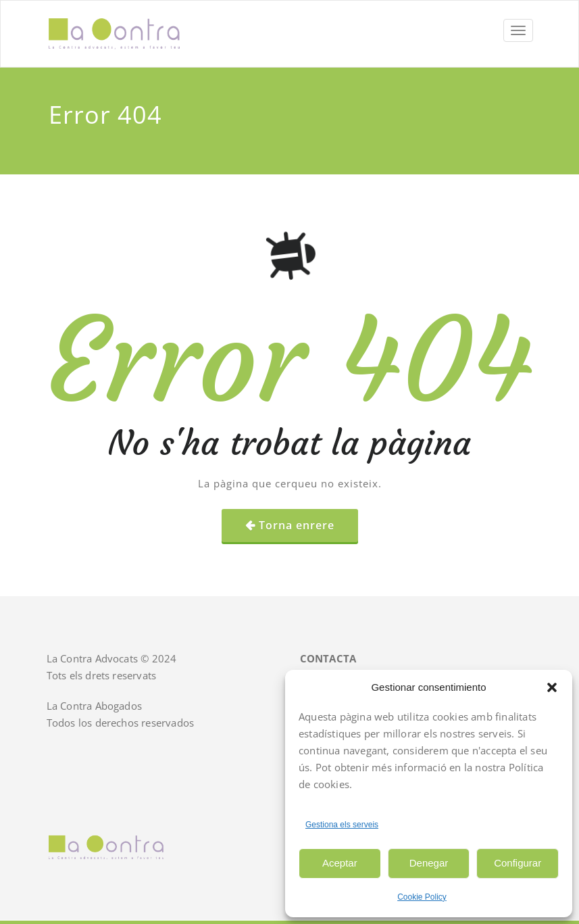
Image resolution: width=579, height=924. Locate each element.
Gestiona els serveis (342, 825)
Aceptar (340, 863)
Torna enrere (297, 525)
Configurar (518, 863)
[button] (552, 687)
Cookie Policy (422, 897)
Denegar (429, 863)
